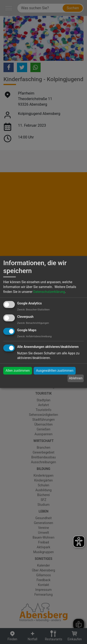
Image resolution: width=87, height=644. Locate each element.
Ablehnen (76, 378)
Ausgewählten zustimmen (55, 371)
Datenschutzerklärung (49, 292)
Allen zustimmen (18, 371)
